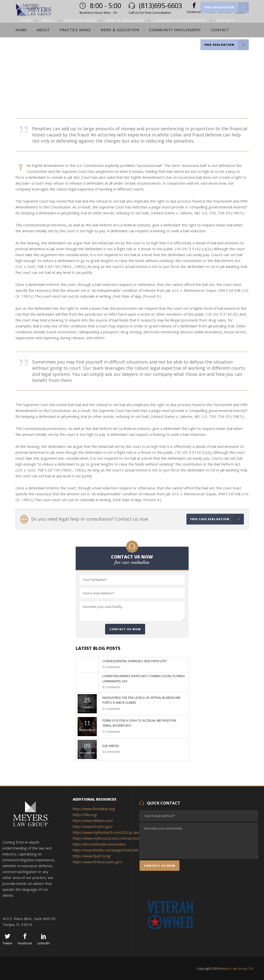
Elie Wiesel (111, 746)
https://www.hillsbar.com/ (93, 821)
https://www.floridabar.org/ (95, 809)
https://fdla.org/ (85, 815)
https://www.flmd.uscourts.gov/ (98, 862)
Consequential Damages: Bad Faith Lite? (135, 661)
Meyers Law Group (198, 77)
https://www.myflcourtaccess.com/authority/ (109, 838)
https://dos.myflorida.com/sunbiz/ (100, 844)
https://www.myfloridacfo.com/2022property (108, 832)
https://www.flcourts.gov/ (93, 826)
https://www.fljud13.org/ (92, 856)
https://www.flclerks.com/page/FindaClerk (106, 850)
